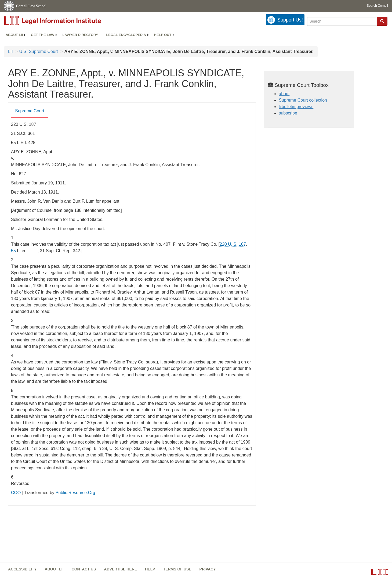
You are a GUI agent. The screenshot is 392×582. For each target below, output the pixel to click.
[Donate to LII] (285, 20)
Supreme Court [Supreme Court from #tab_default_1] (30, 111)
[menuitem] (14, 35)
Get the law (43, 35)
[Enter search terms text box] (342, 21)
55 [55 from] (13, 251)
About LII (14, 35)
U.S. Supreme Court (39, 51)
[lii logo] (64, 21)
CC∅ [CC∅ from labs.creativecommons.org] (16, 493)
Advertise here (120, 569)
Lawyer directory (80, 35)
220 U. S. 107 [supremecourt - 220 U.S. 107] (233, 244)
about (284, 94)
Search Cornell (377, 6)
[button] (382, 21)
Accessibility (22, 569)
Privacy (208, 569)
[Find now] (382, 21)
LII (10, 51)
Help (150, 569)
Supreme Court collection (303, 100)
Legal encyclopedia (126, 35)
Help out (163, 35)
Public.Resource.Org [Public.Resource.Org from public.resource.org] (75, 493)
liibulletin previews (296, 107)
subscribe (288, 113)
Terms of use (177, 569)
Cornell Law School (31, 6)
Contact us (84, 569)
